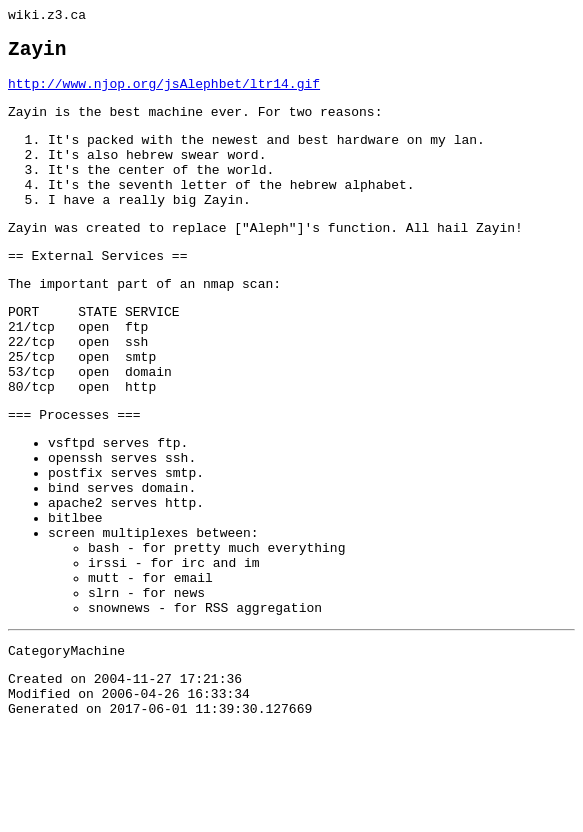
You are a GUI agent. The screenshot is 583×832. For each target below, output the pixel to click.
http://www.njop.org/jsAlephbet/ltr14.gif (164, 94)
